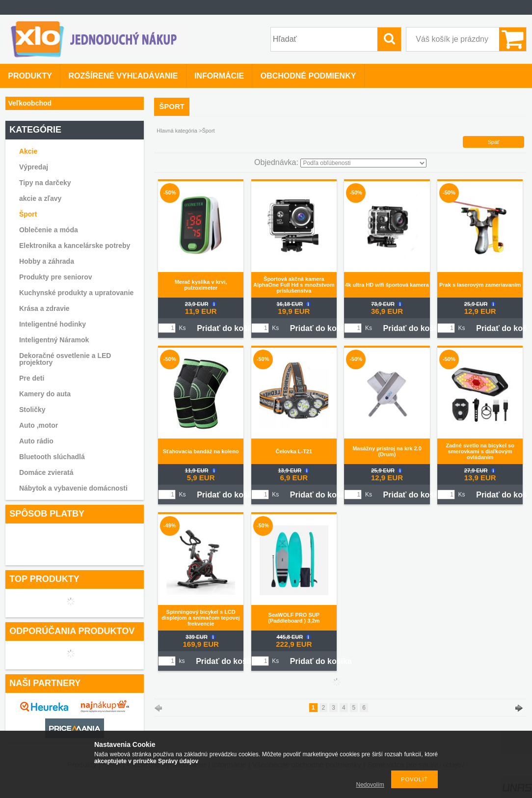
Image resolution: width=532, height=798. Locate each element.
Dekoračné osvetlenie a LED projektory (65, 359)
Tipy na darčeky (45, 183)
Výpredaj (34, 167)
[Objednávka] (363, 163)
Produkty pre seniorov (56, 277)
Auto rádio (36, 441)
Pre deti (32, 378)
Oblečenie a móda (49, 230)
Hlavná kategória (177, 131)
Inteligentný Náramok (54, 340)
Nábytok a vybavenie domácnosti (73, 488)
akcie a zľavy (40, 198)
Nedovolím (370, 785)
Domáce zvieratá (46, 472)
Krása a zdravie (44, 308)
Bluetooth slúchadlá (52, 457)
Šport (28, 214)
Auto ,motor (39, 425)
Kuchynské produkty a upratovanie (76, 293)
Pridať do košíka (228, 328)
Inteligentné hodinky (53, 324)
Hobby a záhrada (47, 261)
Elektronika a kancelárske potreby (75, 246)
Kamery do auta (45, 394)
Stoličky (32, 410)
